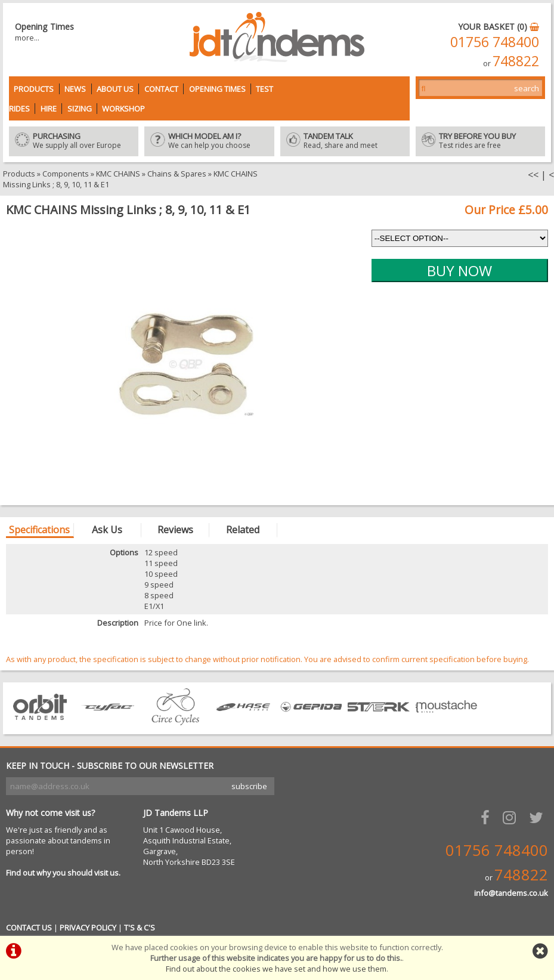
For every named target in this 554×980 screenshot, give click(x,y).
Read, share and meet (345, 141)
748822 (516, 61)
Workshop (123, 109)
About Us (115, 89)
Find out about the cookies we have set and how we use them (276, 969)
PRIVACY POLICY (88, 928)
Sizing (80, 109)
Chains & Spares (177, 174)
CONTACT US (29, 928)
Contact (161, 89)
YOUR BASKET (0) (499, 27)
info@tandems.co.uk (511, 893)
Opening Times (217, 89)
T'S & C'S (140, 928)
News (75, 89)
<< (533, 175)
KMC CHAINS (118, 174)
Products (34, 89)
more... (27, 38)
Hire (49, 109)
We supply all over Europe (74, 141)
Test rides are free (480, 141)
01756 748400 (495, 42)
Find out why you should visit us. (63, 873)
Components (66, 174)
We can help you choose (209, 141)
